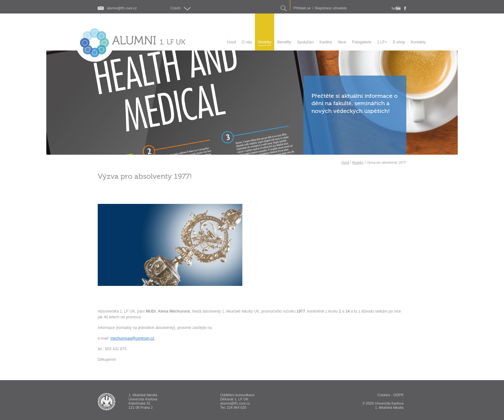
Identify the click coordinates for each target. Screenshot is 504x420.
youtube (396, 8)
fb (405, 8)
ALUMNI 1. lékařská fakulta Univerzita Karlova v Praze (107, 402)
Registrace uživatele (331, 8)
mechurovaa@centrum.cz (132, 338)
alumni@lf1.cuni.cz (122, 8)
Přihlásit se (302, 8)
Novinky (358, 163)
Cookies (384, 395)
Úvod (345, 163)
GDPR (399, 395)
